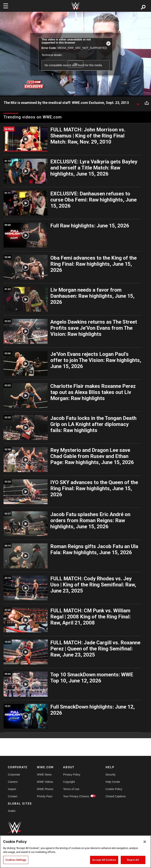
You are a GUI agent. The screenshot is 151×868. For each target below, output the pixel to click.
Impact (12, 789)
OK (75, 64)
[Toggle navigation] (6, 6)
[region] (75, 852)
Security (111, 775)
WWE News (44, 775)
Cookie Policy (114, 789)
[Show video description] (138, 103)
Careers (13, 782)
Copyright (69, 782)
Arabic (12, 811)
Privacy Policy (72, 775)
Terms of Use (71, 789)
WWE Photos (45, 789)
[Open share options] (147, 103)
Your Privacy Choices (76, 796)
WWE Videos (45, 782)
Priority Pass (45, 796)
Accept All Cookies (104, 860)
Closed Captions (116, 796)
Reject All (133, 860)
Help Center (113, 782)
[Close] (145, 842)
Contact (13, 796)
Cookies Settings (16, 860)
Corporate (14, 775)
